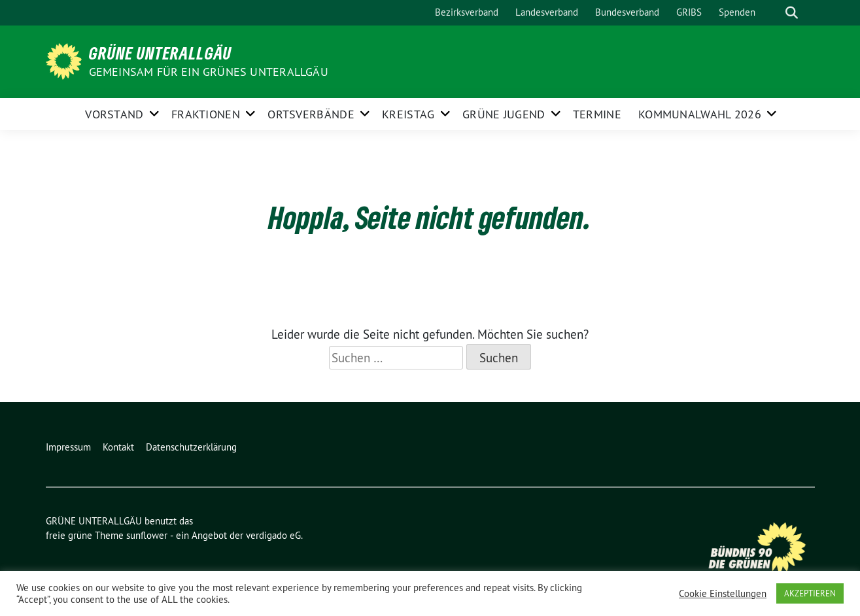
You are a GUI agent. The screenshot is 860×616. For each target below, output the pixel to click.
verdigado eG (273, 535)
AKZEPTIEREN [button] (810, 593)
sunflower (147, 535)
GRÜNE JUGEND (504, 114)
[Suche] (773, 13)
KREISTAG (408, 114)
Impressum (68, 447)
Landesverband (547, 12)
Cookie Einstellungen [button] (723, 594)
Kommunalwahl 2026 (700, 114)
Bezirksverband (467, 12)
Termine (597, 114)
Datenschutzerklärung (191, 447)
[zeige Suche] (792, 13)
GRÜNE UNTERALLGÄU (160, 53)
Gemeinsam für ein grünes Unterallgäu (209, 72)
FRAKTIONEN (206, 114)
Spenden (737, 12)
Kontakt (118, 447)
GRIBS (689, 12)
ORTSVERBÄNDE (311, 114)
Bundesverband (627, 12)
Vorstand (114, 114)
